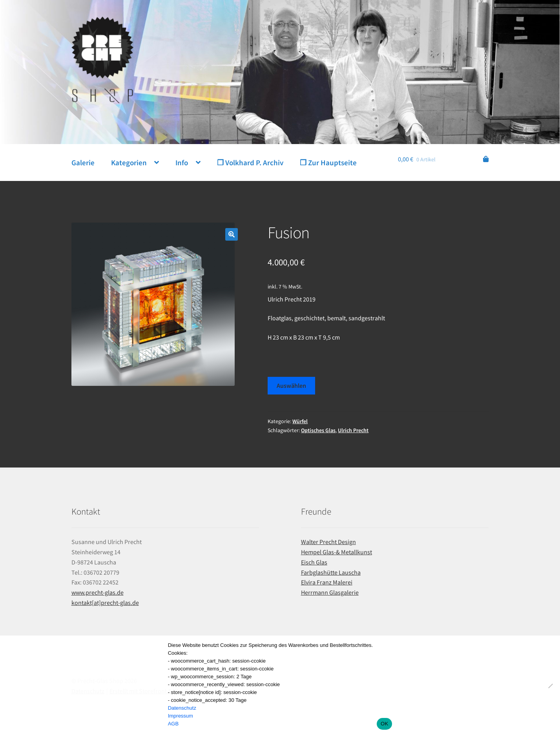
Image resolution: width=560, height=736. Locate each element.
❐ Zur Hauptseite (328, 163)
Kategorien (129, 163)
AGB (173, 724)
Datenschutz (182, 708)
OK (384, 724)
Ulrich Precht (353, 430)
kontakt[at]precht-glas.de (105, 603)
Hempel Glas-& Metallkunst (337, 552)
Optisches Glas (318, 430)
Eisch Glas (314, 562)
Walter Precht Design (328, 542)
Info (182, 163)
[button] (232, 234)
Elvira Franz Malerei (327, 582)
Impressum (181, 716)
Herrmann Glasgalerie (330, 592)
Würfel (300, 421)
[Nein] (550, 686)
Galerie (83, 163)
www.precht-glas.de (98, 592)
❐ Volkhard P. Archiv (250, 163)
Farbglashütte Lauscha (331, 572)
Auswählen (291, 385)
